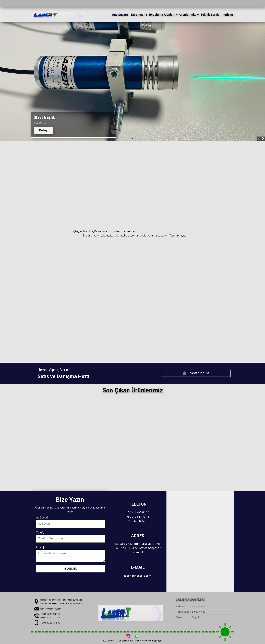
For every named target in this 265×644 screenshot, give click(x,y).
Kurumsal (138, 15)
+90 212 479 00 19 (138, 512)
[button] (259, 139)
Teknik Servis (210, 15)
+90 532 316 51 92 (196, 373)
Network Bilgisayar (152, 641)
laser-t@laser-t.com (138, 576)
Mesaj (40, 547)
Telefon (41, 533)
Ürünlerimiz (188, 15)
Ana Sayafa (120, 15)
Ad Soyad (42, 517)
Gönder (71, 569)
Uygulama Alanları (162, 15)
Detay (43, 130)
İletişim (228, 15)
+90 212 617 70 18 (138, 517)
